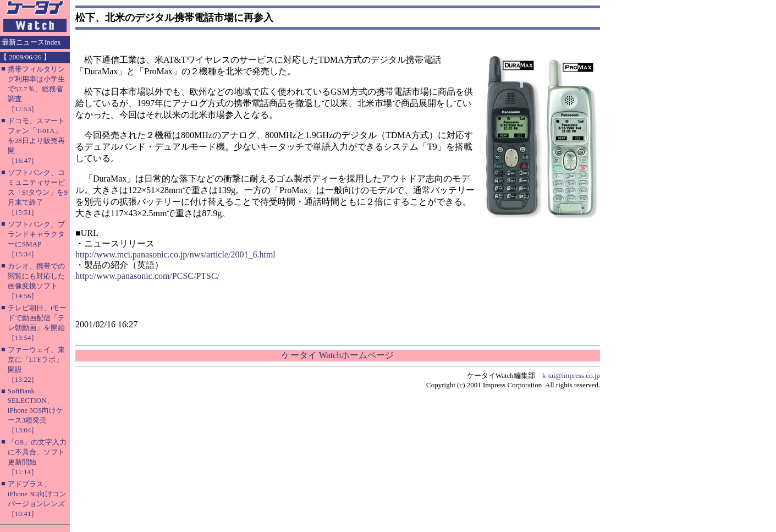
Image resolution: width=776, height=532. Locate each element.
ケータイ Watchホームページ (338, 355)
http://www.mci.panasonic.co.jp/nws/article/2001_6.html (175, 254)
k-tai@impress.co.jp (571, 375)
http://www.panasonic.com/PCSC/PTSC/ (147, 276)
